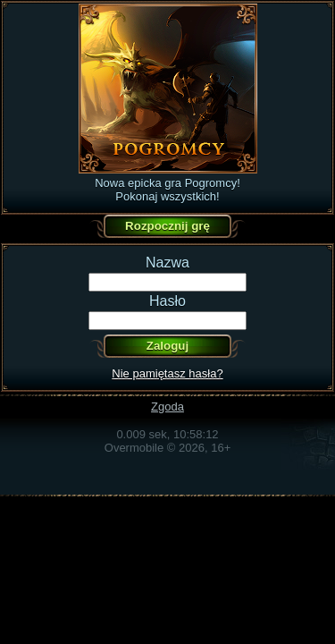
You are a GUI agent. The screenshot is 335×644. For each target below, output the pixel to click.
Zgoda (167, 407)
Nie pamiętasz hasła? (167, 373)
